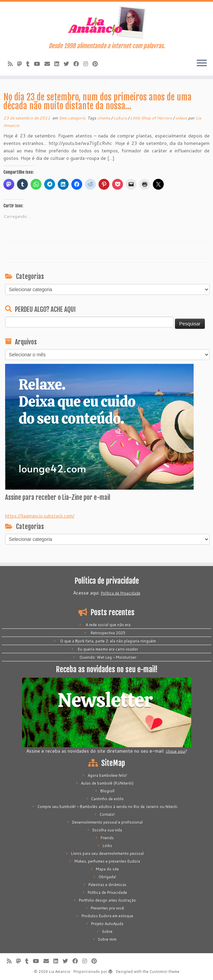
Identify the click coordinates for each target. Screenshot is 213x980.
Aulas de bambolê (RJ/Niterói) (107, 783)
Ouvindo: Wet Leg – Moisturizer (108, 657)
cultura (121, 118)
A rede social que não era (108, 625)
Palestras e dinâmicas (107, 885)
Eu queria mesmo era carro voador (108, 649)
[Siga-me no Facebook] (78, 64)
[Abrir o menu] (202, 63)
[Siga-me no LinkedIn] (59, 64)
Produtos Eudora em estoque (107, 916)
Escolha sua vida (107, 830)
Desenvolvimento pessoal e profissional (107, 822)
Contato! (107, 814)
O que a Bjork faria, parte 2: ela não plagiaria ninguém (108, 641)
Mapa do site (107, 869)
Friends (107, 838)
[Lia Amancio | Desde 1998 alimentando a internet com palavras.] (106, 22)
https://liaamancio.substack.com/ (40, 516)
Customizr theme (164, 972)
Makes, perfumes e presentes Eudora (107, 861)
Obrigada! (107, 877)
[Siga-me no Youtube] (39, 64)
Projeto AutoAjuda (107, 924)
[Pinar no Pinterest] (97, 64)
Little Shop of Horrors (152, 118)
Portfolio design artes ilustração (107, 900)
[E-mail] (49, 64)
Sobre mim (107, 939)
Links (107, 846)
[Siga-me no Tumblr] (30, 64)
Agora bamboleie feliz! (107, 775)
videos (182, 118)
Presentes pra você (107, 908)
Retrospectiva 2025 (108, 633)
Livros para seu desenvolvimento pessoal (107, 853)
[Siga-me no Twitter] (68, 64)
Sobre (107, 931)
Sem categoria (73, 118)
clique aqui (176, 751)
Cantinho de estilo (107, 799)
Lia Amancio (60, 972)
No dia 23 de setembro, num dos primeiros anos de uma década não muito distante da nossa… (97, 101)
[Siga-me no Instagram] (88, 64)
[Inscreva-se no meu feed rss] (12, 64)
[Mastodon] (22, 64)
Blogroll (107, 791)
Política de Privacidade (121, 593)
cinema (104, 118)
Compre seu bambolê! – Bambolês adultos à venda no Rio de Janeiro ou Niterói (107, 807)
